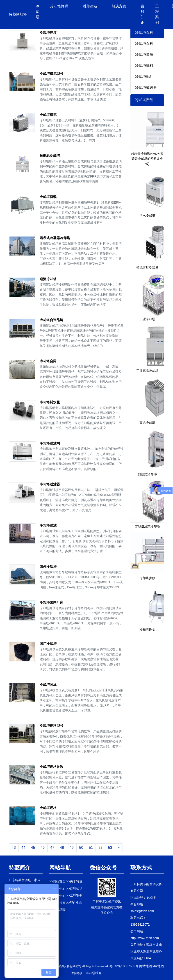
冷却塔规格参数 (51, 767)
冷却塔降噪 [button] (60, 6)
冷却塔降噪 (144, 54)
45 (33, 848)
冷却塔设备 (147, 630)
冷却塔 (38, 12)
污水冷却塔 (147, 216)
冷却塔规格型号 (51, 726)
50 (81, 848)
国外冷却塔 (48, 566)
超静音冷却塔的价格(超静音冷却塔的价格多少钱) (147, 159)
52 (100, 848)
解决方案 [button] (119, 6)
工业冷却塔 (147, 319)
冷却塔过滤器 (50, 484)
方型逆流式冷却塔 (147, 526)
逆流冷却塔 (48, 279)
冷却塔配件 (144, 77)
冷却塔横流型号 (51, 74)
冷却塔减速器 (146, 88)
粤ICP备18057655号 (124, 966)
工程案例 (157, 14)
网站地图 (146, 966)
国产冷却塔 (48, 643)
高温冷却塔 (147, 423)
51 (91, 848)
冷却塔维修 (94, 973)
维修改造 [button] (91, 6)
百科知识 (143, 14)
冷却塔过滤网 (50, 443)
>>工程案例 (74, 896)
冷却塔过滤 (48, 525)
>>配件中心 (74, 903)
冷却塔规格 (48, 808)
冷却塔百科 (144, 43)
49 (72, 848)
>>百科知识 (74, 889)
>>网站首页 (57, 881)
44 (23, 848)
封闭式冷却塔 (147, 474)
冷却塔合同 (48, 361)
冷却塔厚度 (48, 32)
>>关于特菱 (74, 881)
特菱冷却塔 (18, 14)
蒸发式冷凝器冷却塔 (55, 238)
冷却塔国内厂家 (51, 602)
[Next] (119, 848)
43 (14, 848)
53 (110, 848)
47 (52, 848)
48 (62, 848)
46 (43, 848)
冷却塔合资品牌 (51, 320)
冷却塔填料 (144, 66)
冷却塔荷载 (48, 197)
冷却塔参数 (147, 578)
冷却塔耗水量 (50, 402)
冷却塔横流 (48, 115)
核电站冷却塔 (50, 156)
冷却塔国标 (48, 685)
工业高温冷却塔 (147, 371)
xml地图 (158, 966)
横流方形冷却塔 (147, 267)
